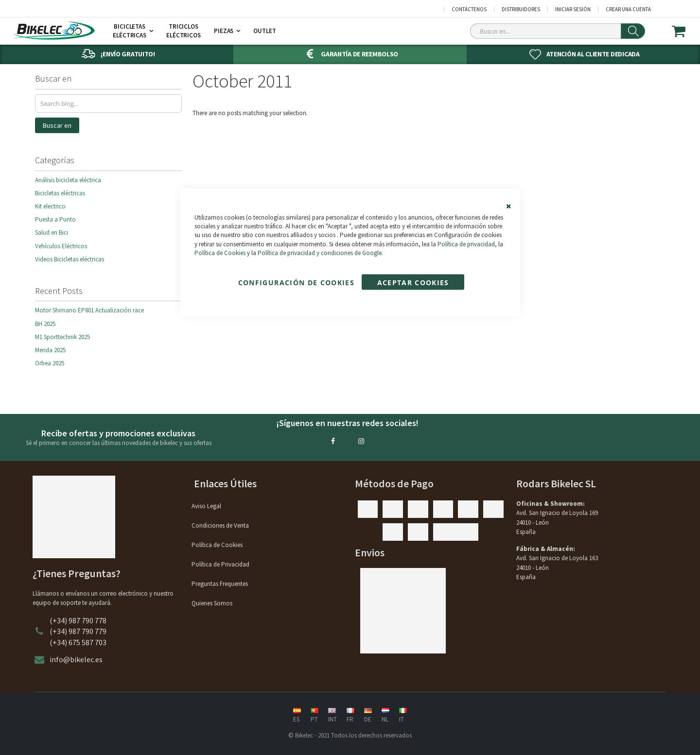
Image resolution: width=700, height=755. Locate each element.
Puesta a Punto (55, 219)
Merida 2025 (50, 350)
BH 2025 (45, 324)
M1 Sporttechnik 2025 (62, 337)
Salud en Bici (52, 232)
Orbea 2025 (50, 363)
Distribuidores (521, 9)
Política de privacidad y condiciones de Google (320, 252)
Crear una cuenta (628, 9)
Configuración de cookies (296, 282)
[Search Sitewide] (558, 31)
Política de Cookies (220, 252)
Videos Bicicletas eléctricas (70, 259)
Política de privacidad (466, 244)
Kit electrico (50, 206)
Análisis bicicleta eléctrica (68, 180)
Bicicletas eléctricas (60, 193)
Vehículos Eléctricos (61, 246)
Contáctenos (469, 9)
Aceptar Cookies (413, 282)
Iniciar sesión (573, 9)
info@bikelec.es (76, 659)
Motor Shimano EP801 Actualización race (89, 310)
